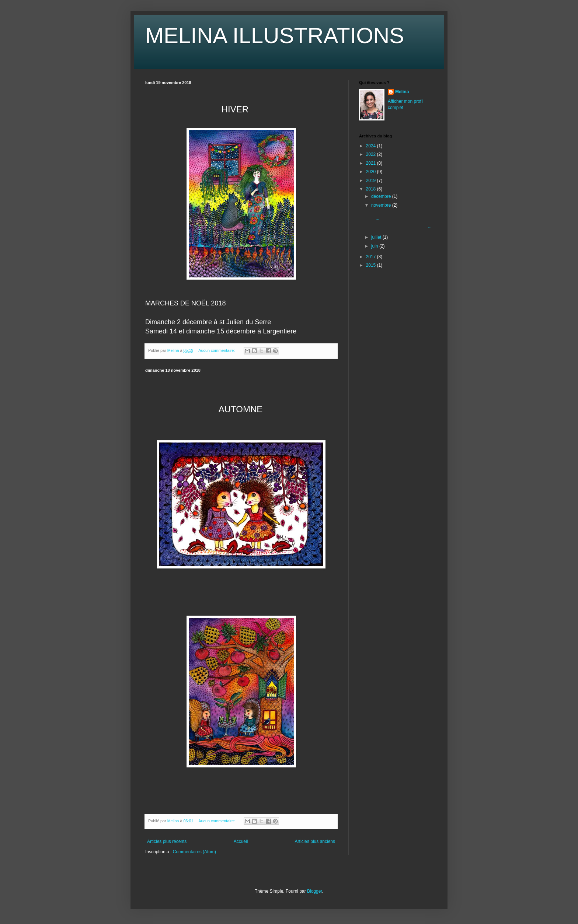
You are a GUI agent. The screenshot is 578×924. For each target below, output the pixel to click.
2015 (372, 265)
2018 (372, 189)
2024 (372, 146)
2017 (372, 257)
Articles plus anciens (315, 841)
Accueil (241, 841)
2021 (372, 163)
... (401, 227)
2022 (372, 154)
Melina (402, 92)
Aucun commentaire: (217, 350)
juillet (377, 237)
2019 (372, 181)
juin (375, 246)
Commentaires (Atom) (194, 852)
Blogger (315, 891)
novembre (382, 205)
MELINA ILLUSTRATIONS (275, 36)
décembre (382, 196)
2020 (372, 172)
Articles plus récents (167, 841)
